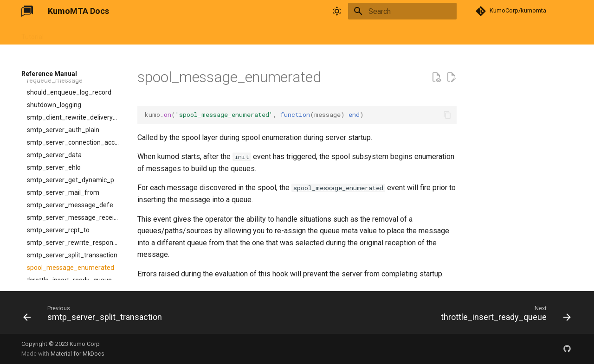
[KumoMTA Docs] (27, 11)
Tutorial (32, 34)
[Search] (402, 11)
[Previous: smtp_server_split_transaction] (95, 315)
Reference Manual (125, 34)
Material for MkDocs (77, 354)
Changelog (202, 34)
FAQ (169, 34)
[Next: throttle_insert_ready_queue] (504, 315)
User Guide (71, 34)
